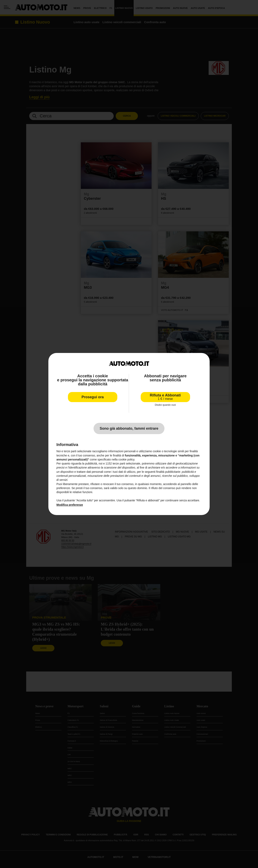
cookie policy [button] (126, 459)
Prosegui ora (93, 397)
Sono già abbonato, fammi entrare (129, 428)
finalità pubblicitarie (168, 472)
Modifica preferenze (70, 505)
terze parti (119, 463)
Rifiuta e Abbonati (165, 397)
